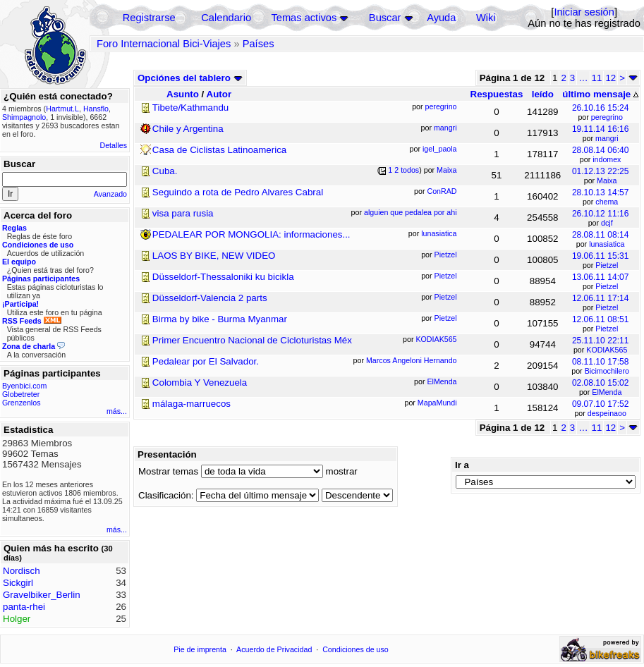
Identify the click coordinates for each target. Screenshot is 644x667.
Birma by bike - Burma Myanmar (220, 319)
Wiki (486, 18)
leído (543, 94)
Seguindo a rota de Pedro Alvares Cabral (238, 192)
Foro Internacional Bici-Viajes (164, 44)
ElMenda (607, 392)
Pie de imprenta (200, 649)
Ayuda (441, 18)
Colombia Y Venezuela (200, 383)
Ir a (462, 465)
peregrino (607, 117)
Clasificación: (166, 495)
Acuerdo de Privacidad (274, 649)
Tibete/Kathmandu (190, 108)
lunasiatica (607, 244)
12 (610, 78)
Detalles (114, 145)
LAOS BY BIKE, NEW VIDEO (214, 256)
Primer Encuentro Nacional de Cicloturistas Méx (252, 340)
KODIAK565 (607, 350)
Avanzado (110, 194)
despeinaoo (607, 413)
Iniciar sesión (584, 12)
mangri (607, 138)
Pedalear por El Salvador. (206, 361)
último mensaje (600, 94)
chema (607, 202)
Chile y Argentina (188, 129)
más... (117, 411)
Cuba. (165, 171)
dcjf (607, 223)
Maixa (607, 180)
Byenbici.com (24, 386)
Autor (219, 94)
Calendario (226, 18)
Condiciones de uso (356, 649)
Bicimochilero (607, 371)
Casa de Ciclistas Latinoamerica (219, 150)
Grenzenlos (22, 403)
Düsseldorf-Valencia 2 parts (210, 298)
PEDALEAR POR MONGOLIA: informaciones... (251, 234)
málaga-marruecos (192, 404)
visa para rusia (183, 213)
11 (597, 78)
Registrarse (149, 18)
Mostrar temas (168, 471)
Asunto (183, 94)
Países (259, 44)
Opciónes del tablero (190, 78)
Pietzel (607, 265)
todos (410, 170)
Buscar (385, 18)
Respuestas (497, 94)
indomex (607, 159)
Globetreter (21, 394)
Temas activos (304, 18)
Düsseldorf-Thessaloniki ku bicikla (223, 277)
